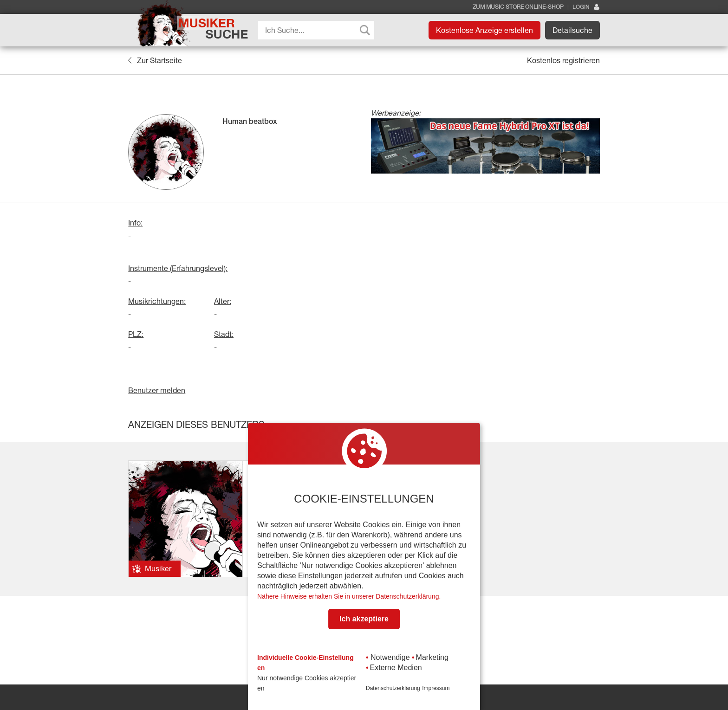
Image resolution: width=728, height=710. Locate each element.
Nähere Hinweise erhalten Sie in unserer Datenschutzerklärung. (349, 596)
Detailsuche (572, 30)
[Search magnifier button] (365, 30)
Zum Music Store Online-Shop (518, 7)
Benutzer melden (157, 390)
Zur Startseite (155, 60)
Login (586, 7)
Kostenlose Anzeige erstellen (484, 30)
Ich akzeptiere (364, 619)
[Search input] (318, 30)
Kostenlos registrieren (563, 60)
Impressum (436, 688)
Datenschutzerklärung (393, 688)
